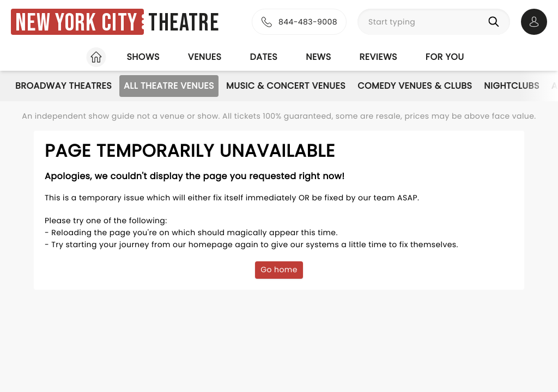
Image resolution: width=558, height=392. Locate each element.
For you (445, 57)
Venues (205, 57)
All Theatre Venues (169, 86)
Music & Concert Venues (286, 86)
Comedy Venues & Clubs (415, 86)
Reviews (378, 57)
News (318, 57)
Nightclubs (511, 86)
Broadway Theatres (63, 86)
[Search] (496, 22)
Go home (279, 269)
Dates (263, 57)
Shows (143, 57)
